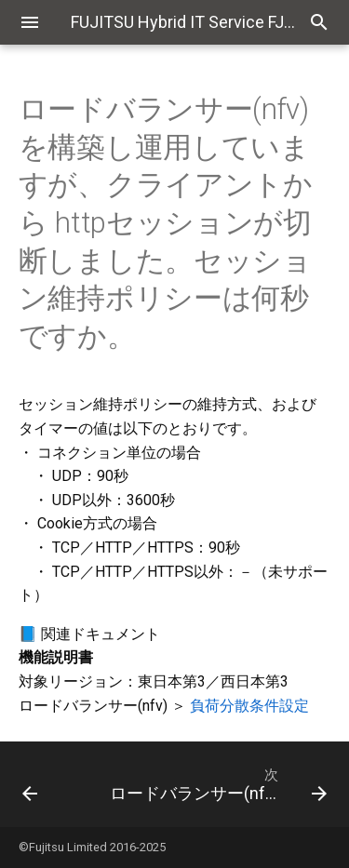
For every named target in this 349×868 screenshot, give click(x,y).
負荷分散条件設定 (249, 706)
